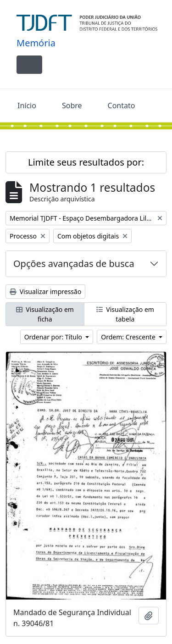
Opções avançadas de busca (74, 264)
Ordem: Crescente (129, 337)
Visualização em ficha (45, 314)
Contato (122, 105)
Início (27, 105)
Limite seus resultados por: (86, 162)
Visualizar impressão (45, 291)
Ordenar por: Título (54, 337)
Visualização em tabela (125, 314)
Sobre (72, 105)
